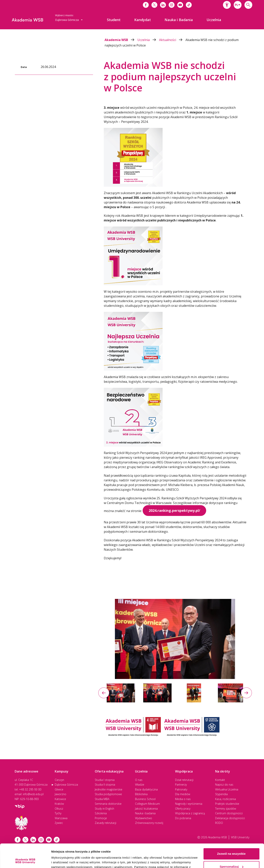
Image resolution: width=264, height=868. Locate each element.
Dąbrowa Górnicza (66, 785)
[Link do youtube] (180, 5)
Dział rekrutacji (184, 780)
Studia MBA (102, 799)
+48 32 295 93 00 (30, 789)
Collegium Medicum (147, 804)
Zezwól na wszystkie (231, 832)
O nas (139, 780)
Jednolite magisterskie (109, 789)
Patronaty (181, 789)
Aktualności (172, 40)
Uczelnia (148, 40)
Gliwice (59, 789)
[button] (227, 5)
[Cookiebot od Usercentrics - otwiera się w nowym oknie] (25, 860)
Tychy (58, 813)
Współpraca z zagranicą (190, 813)
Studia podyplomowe (108, 794)
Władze (140, 785)
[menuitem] (114, 20)
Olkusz (59, 809)
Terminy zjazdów (226, 809)
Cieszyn (59, 780)
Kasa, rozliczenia (226, 799)
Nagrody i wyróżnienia (189, 804)
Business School (145, 799)
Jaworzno (60, 794)
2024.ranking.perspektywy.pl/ (174, 510)
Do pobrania (183, 818)
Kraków (59, 804)
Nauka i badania (145, 813)
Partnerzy (181, 785)
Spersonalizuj (232, 844)
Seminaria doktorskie (108, 804)
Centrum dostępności (229, 813)
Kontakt (220, 780)
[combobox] (238, 5)
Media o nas (183, 799)
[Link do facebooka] (146, 5)
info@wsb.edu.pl (33, 794)
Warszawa (61, 818)
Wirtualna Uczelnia (227, 789)
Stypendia (221, 794)
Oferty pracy (183, 809)
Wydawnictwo (144, 818)
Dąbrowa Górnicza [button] (69, 20)
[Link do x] (154, 5)
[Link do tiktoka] (189, 5)
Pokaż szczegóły (63, 860)
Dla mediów (183, 794)
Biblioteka (141, 794)
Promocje (101, 818)
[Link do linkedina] (163, 5)
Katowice (60, 799)
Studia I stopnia (105, 780)
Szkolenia (101, 813)
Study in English (104, 809)
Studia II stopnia (105, 785)
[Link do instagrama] (172, 5)
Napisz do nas (224, 785)
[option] (175, 639)
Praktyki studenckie (227, 804)
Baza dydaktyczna (146, 789)
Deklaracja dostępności (230, 818)
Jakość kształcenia (146, 809)
